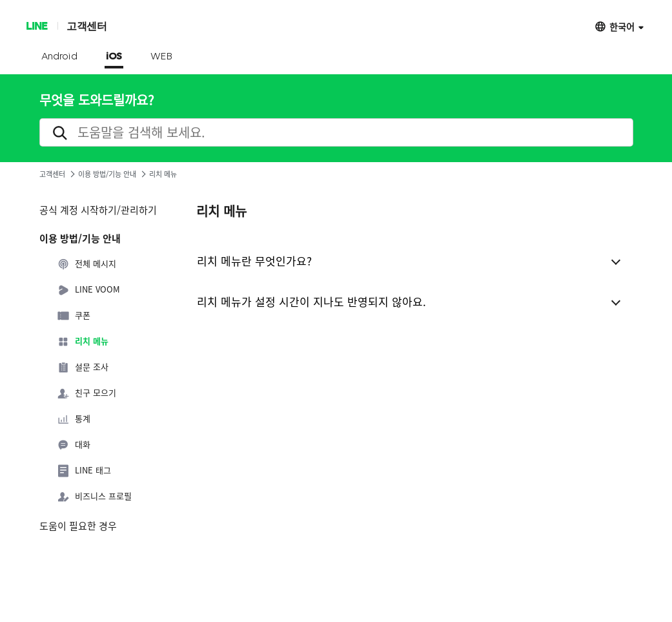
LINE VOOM (88, 290)
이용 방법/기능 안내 (107, 174)
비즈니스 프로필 (94, 497)
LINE (36, 26)
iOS (114, 57)
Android (60, 57)
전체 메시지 (87, 264)
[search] (336, 132)
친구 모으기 (87, 393)
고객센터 (87, 26)
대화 (74, 445)
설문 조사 (83, 368)
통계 (74, 419)
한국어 (622, 26)
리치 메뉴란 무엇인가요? (254, 261)
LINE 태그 (84, 471)
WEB (161, 57)
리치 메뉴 (83, 342)
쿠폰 (74, 316)
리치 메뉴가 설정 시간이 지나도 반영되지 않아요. (311, 301)
